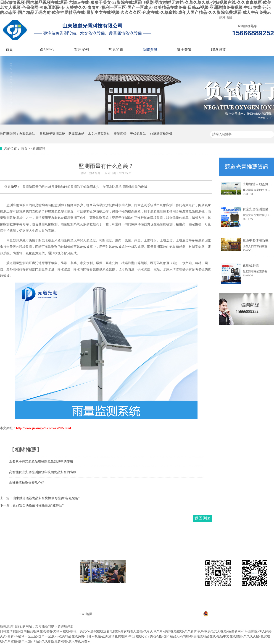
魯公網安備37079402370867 (225, 615)
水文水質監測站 (99, 134)
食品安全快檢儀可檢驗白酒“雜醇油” (38, 505)
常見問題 (116, 50)
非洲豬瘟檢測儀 (161, 134)
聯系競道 (219, 50)
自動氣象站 (27, 134)
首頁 (9, 50)
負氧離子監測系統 (52, 134)
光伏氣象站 (138, 134)
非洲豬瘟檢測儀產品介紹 (27, 483)
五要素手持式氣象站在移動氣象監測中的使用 (41, 461)
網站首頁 (10, 563)
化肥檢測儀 (251, 266)
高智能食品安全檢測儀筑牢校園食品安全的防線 (43, 472)
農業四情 (120, 134)
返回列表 (203, 518)
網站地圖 (226, 17)
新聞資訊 (150, 50)
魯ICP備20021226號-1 (231, 609)
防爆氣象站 (76, 134)
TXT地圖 (86, 614)
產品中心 (47, 50)
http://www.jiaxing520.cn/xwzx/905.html (43, 428)
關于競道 (184, 50)
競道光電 (95, 173)
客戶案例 (82, 50)
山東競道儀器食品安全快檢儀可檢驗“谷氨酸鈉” (46, 498)
